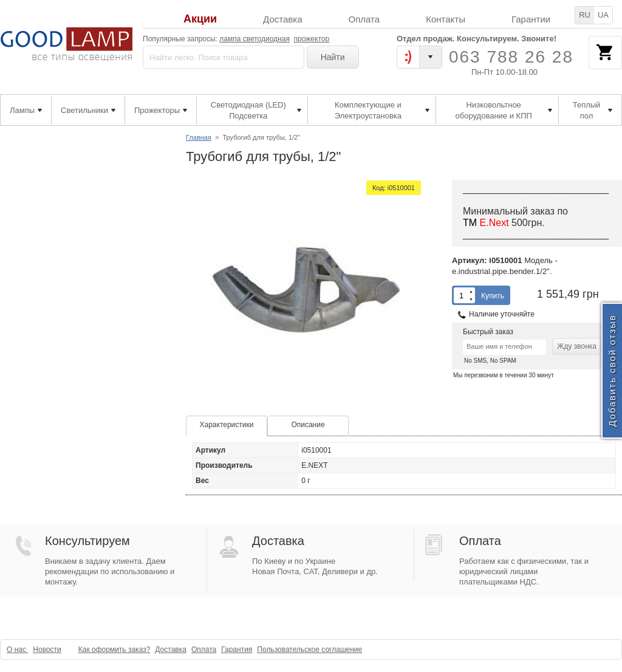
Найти (333, 57)
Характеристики (227, 425)
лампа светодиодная (255, 39)
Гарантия (237, 650)
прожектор (312, 39)
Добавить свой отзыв (612, 370)
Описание (308, 425)
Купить (493, 296)
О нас (17, 650)
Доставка (282, 19)
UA (603, 15)
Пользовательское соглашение (309, 650)
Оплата (364, 19)
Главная (199, 137)
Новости (47, 650)
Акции (200, 19)
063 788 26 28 (511, 57)
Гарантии (531, 19)
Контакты (446, 19)
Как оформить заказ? (114, 650)
